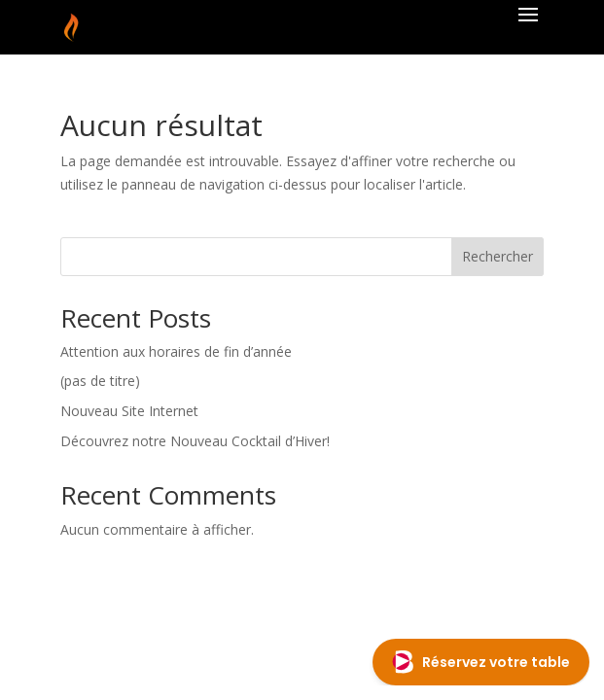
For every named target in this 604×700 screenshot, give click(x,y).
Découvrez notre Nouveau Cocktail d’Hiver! (195, 441)
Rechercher (497, 256)
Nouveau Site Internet (129, 411)
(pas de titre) (100, 381)
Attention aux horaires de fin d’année (176, 351)
